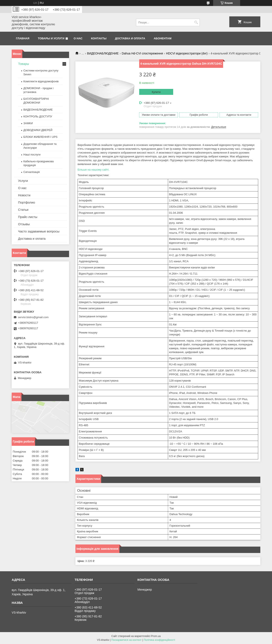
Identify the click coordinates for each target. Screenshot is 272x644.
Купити (156, 92)
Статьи (23, 210)
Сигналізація (32, 172)
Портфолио (27, 202)
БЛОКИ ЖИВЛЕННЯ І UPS (40, 137)
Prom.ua (156, 636)
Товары (24, 64)
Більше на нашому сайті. (93, 170)
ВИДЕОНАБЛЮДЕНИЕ (103, 53)
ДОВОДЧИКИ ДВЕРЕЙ (38, 130)
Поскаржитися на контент (126, 640)
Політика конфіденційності (159, 640)
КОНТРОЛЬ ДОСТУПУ (38, 116)
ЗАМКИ (28, 123)
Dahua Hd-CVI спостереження (142, 53)
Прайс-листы (28, 217)
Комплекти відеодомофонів (41, 81)
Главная (23, 38)
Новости (24, 195)
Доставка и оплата (130, 38)
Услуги (23, 181)
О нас (78, 38)
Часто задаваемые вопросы (39, 231)
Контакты (99, 38)
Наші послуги (32, 155)
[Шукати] (196, 22)
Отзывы (24, 224)
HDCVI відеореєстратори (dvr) (187, 53)
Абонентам (163, 38)
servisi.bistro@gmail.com (33, 317)
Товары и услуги (51, 38)
